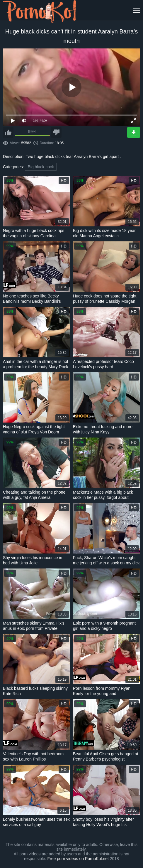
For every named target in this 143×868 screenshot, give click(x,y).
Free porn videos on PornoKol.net (78, 859)
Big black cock (41, 167)
